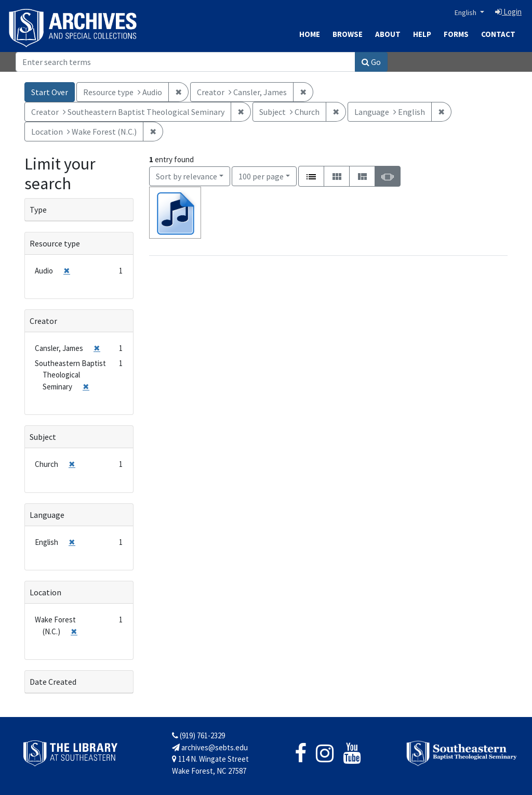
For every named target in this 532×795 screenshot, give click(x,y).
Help (422, 34)
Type (38, 210)
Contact (498, 34)
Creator (43, 321)
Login (508, 12)
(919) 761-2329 (198, 735)
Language (47, 515)
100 (261, 175)
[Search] (185, 62)
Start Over (50, 92)
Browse (348, 34)
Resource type (55, 243)
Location (45, 592)
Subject (43, 437)
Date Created (53, 682)
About (388, 34)
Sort (187, 176)
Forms (456, 34)
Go (371, 62)
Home (310, 34)
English (466, 12)
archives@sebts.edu (210, 747)
